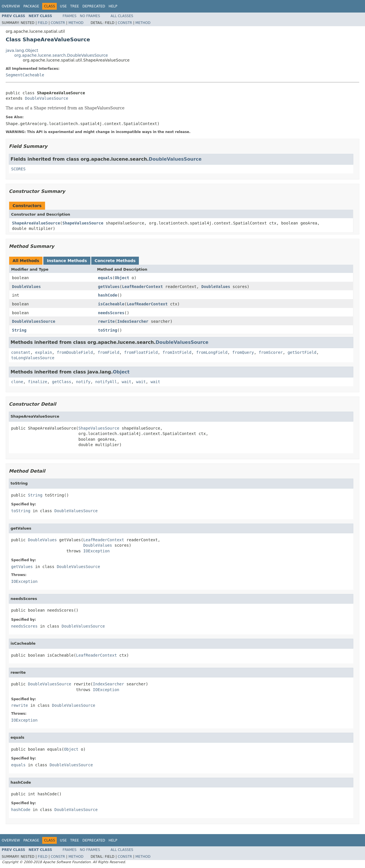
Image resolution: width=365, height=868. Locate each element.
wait (127, 382)
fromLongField (212, 352)
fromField (108, 352)
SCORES (18, 169)
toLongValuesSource (33, 358)
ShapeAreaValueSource (36, 223)
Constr (58, 23)
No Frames (90, 16)
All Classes (122, 16)
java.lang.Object (22, 50)
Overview (11, 6)
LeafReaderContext (142, 287)
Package (31, 6)
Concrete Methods (115, 261)
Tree (75, 6)
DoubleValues (26, 287)
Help (113, 6)
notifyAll (106, 382)
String (19, 330)
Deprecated (94, 6)
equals (105, 278)
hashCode (108, 295)
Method (76, 23)
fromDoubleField (75, 352)
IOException (97, 551)
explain (43, 352)
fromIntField (177, 352)
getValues (109, 287)
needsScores (111, 313)
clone (17, 382)
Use (63, 6)
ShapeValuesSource (83, 223)
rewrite (107, 321)
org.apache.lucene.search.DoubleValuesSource (61, 55)
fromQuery (243, 352)
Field (42, 23)
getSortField (302, 352)
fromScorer (271, 352)
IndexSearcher (133, 321)
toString (108, 330)
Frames (70, 16)
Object (122, 278)
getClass (61, 382)
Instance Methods (67, 261)
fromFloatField (141, 352)
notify (83, 382)
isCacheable (111, 304)
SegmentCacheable (25, 75)
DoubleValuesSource (46, 98)
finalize (37, 382)
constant (21, 352)
